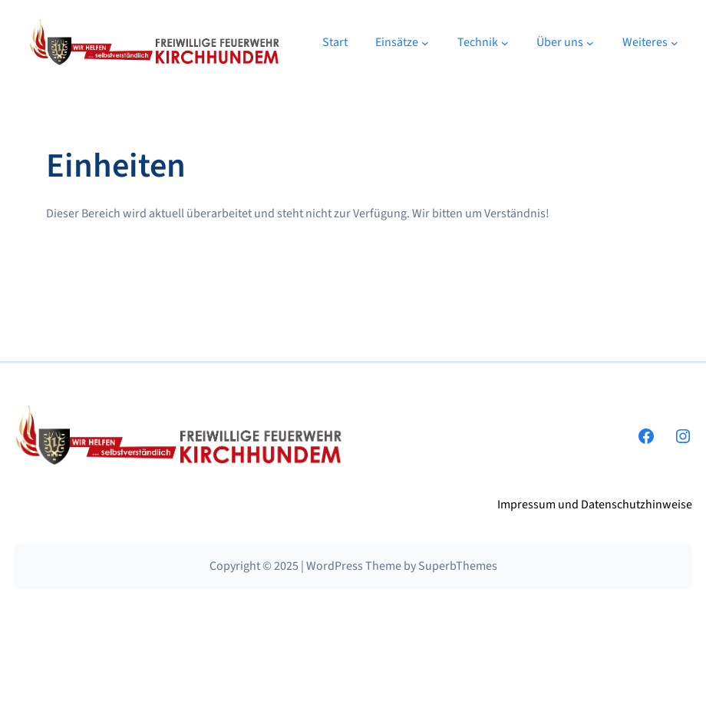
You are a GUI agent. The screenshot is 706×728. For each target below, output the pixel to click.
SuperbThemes (458, 566)
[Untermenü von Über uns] (590, 43)
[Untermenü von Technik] (505, 43)
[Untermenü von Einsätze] (425, 43)
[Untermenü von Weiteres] (675, 43)
